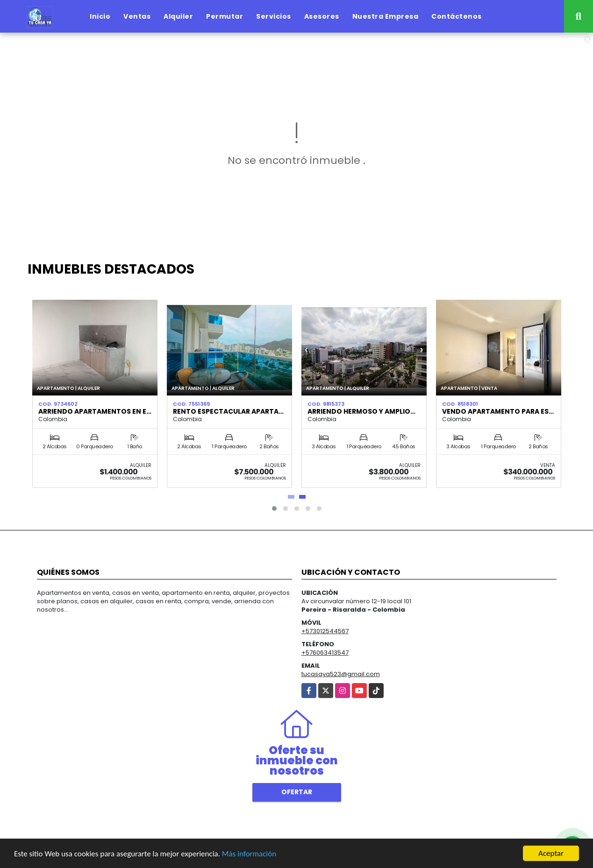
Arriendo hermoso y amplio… (361, 411)
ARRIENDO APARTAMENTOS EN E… (95, 411)
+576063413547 (325, 653)
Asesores (322, 16)
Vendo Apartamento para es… (498, 411)
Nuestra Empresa (386, 16)
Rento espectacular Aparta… (228, 411)
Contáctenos (457, 16)
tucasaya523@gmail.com (341, 674)
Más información (249, 854)
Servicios (274, 16)
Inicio (100, 16)
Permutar (225, 16)
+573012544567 (325, 631)
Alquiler (178, 16)
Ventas (137, 16)
